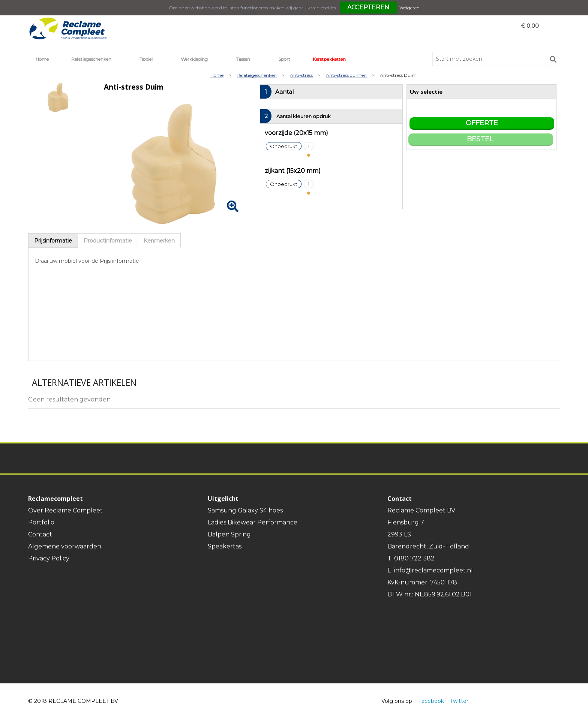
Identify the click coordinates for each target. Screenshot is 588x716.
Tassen (243, 59)
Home (42, 59)
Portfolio (41, 522)
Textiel (146, 59)
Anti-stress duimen (346, 76)
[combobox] (489, 59)
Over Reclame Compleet (65, 510)
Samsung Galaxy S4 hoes (245, 510)
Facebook (431, 701)
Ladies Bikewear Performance (253, 522)
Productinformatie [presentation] (108, 241)
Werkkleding (194, 59)
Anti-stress (301, 76)
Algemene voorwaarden (65, 546)
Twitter (459, 701)
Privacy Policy (49, 558)
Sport (284, 59)
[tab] (53, 240)
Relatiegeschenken (91, 59)
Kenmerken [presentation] (159, 241)
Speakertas (225, 546)
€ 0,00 (530, 26)
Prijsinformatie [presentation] (53, 241)
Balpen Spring (229, 534)
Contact (40, 534)
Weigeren (409, 8)
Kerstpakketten (329, 59)
